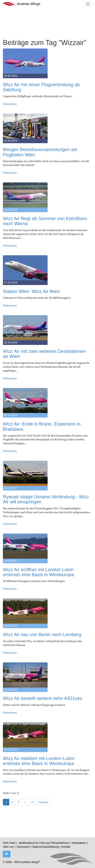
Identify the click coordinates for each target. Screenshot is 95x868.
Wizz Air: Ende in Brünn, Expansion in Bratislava (42, 426)
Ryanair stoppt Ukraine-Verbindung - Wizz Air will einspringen (46, 499)
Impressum (23, 847)
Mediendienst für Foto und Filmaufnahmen (44, 843)
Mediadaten (79, 843)
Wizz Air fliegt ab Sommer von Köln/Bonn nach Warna (45, 221)
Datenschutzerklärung (45, 847)
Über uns (8, 847)
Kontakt (66, 847)
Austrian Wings (22, 4)
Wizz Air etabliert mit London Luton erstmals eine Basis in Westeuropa (39, 761)
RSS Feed (9, 843)
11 (32, 802)
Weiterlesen (10, 104)
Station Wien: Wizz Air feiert (31, 291)
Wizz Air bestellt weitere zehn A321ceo (43, 698)
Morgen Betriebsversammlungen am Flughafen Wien (40, 152)
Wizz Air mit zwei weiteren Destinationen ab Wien (44, 354)
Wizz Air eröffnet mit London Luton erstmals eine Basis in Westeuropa (38, 572)
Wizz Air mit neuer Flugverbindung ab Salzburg (41, 87)
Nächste (43, 802)
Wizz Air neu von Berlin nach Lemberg (42, 634)
